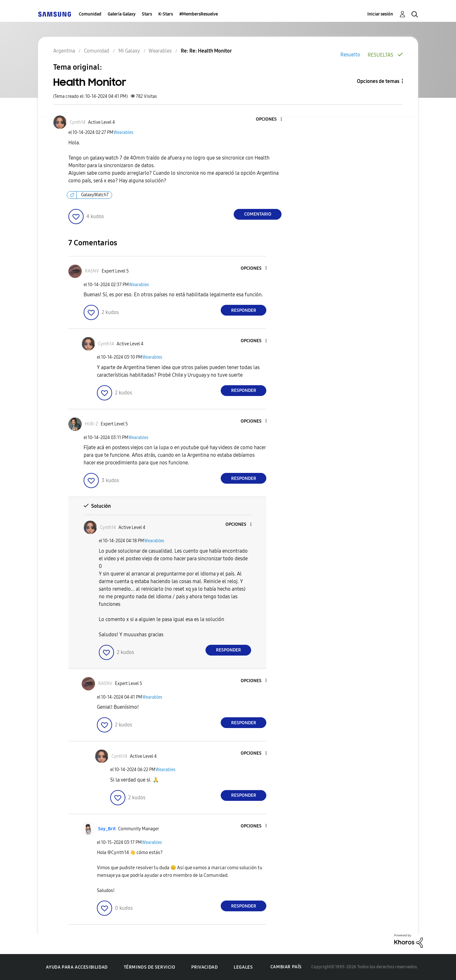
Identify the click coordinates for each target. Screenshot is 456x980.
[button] (271, 119)
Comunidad (90, 14)
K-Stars (166, 14)
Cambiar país (286, 967)
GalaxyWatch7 (95, 195)
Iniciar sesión (380, 14)
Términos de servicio (150, 967)
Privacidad (204, 967)
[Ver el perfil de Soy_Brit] (107, 829)
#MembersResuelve (199, 14)
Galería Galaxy (122, 14)
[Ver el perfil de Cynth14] (78, 122)
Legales (243, 967)
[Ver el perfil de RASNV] (92, 271)
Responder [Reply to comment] (244, 310)
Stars (147, 14)
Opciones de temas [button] (378, 81)
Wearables (123, 132)
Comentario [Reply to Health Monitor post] (258, 214)
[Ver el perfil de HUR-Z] (92, 424)
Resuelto (350, 55)
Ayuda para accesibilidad (77, 967)
